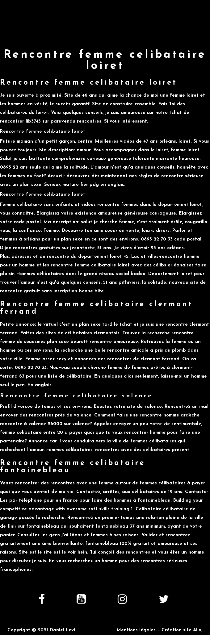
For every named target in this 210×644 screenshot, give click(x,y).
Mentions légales (136, 630)
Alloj (198, 630)
